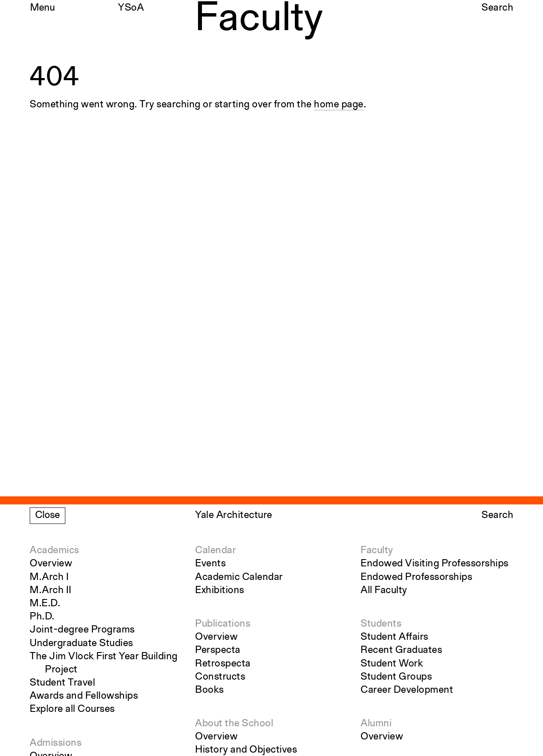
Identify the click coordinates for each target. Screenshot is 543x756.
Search (497, 8)
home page (339, 105)
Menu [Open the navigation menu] (42, 8)
